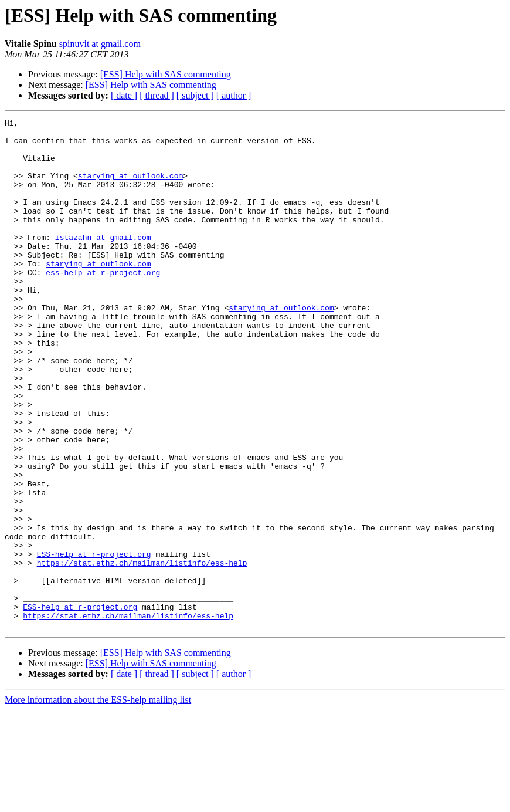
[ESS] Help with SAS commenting (166, 74)
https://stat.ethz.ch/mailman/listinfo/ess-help (142, 652)
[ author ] (234, 95)
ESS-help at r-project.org (94, 642)
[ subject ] (195, 95)
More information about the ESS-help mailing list (98, 802)
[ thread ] (157, 95)
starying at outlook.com (130, 188)
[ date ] (124, 95)
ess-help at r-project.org (103, 304)
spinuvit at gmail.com (100, 44)
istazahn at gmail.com (103, 262)
